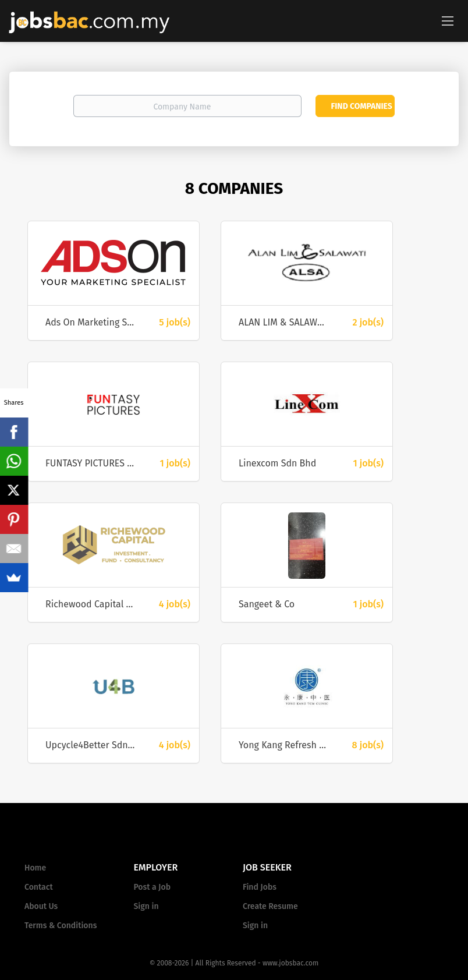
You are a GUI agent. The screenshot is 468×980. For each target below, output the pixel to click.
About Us (41, 906)
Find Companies (361, 106)
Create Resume (270, 906)
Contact (39, 887)
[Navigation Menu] (448, 20)
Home (35, 868)
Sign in (146, 906)
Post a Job (152, 887)
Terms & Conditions (61, 926)
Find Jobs (260, 887)
